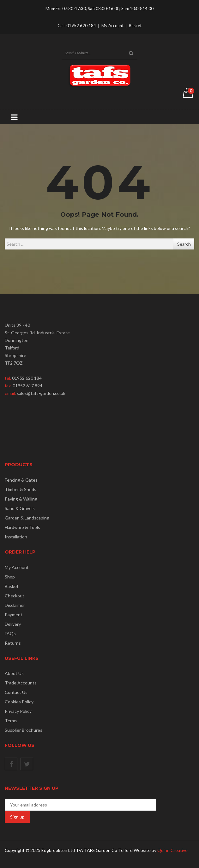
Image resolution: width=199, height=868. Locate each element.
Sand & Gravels (20, 508)
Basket (135, 26)
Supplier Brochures (24, 730)
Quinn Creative (172, 850)
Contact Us (16, 692)
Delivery (13, 624)
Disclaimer (15, 605)
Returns (13, 643)
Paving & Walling (21, 499)
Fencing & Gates (21, 480)
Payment (14, 615)
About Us (14, 673)
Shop (10, 577)
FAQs (10, 633)
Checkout (15, 596)
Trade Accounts (21, 683)
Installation (16, 537)
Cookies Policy (19, 702)
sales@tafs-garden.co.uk (41, 393)
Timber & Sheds (21, 489)
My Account (112, 26)
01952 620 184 (81, 26)
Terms (11, 721)
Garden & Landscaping (27, 518)
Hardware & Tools (22, 527)
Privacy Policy (18, 711)
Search (184, 244)
